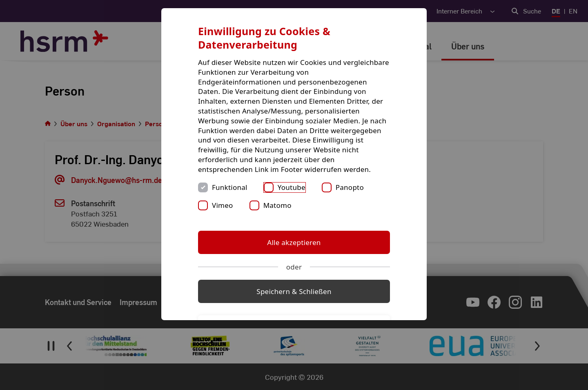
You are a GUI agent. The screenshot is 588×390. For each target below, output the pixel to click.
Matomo (277, 205)
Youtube (292, 187)
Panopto (350, 187)
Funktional (230, 187)
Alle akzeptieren (294, 242)
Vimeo (223, 205)
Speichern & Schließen (294, 291)
